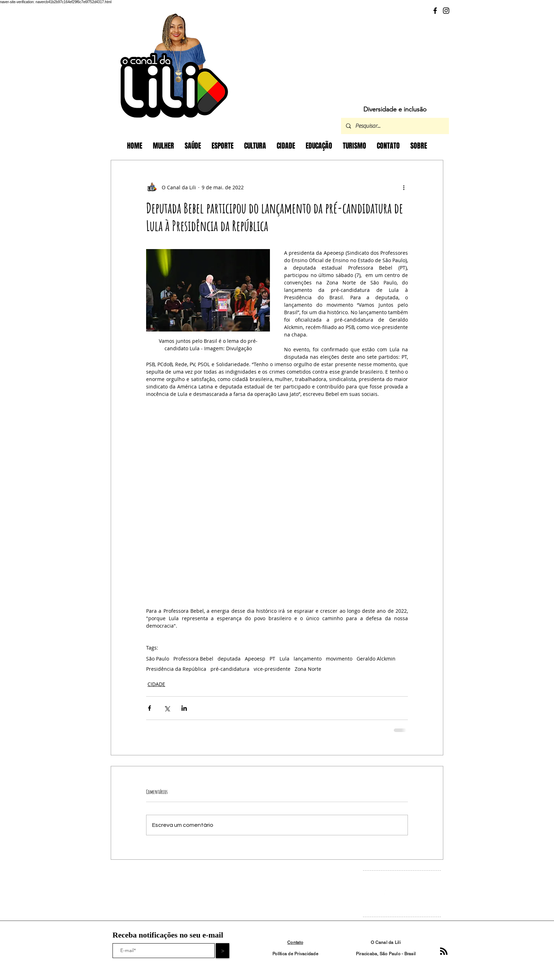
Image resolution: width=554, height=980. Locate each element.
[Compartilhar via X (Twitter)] (167, 708)
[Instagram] (446, 11)
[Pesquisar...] (395, 126)
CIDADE (156, 684)
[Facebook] (435, 11)
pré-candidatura (230, 669)
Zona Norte (308, 669)
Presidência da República (176, 669)
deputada (229, 659)
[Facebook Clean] (386, 892)
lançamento (308, 659)
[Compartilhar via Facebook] (149, 708)
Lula (284, 659)
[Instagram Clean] (396, 892)
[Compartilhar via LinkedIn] (184, 708)
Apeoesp (255, 659)
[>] (223, 951)
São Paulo (158, 659)
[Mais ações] (404, 187)
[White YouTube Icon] (407, 892)
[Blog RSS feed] (444, 952)
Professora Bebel (193, 659)
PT (272, 659)
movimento (339, 659)
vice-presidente (272, 669)
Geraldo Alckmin (376, 659)
